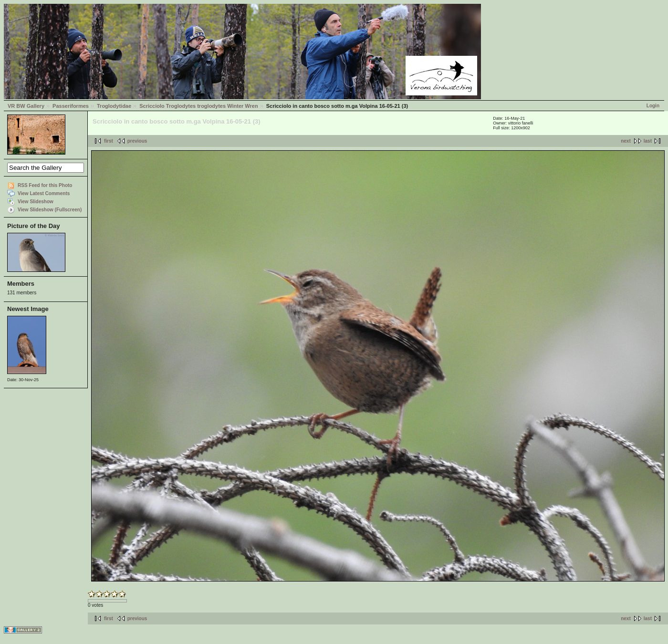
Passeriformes (71, 106)
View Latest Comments (44, 193)
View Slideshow (36, 202)
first (109, 141)
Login (653, 106)
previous (137, 141)
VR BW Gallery (26, 106)
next (626, 141)
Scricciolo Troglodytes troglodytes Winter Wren (198, 106)
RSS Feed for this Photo (45, 185)
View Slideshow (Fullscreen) (50, 210)
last (648, 141)
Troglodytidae (114, 106)
